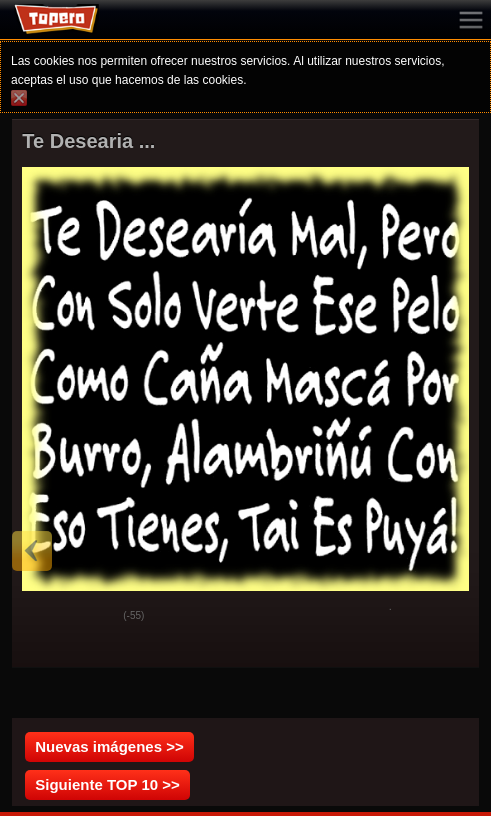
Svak (93, 617)
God (43, 617)
